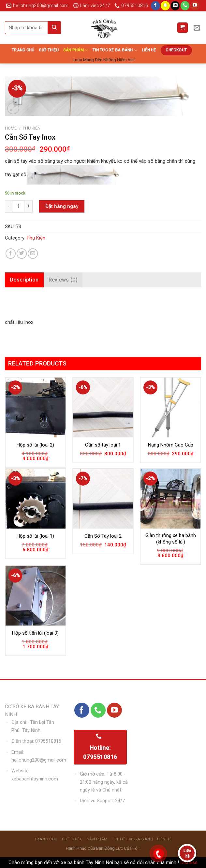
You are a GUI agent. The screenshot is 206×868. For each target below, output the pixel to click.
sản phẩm (76, 50)
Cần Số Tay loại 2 (103, 536)
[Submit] (54, 28)
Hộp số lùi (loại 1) (35, 536)
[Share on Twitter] (22, 253)
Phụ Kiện (32, 128)
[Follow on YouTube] (195, 6)
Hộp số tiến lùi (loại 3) (35, 633)
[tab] (24, 280)
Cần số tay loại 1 (103, 445)
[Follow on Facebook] (155, 6)
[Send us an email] (175, 6)
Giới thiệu (49, 50)
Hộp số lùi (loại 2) (35, 445)
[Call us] (185, 6)
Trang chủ (23, 50)
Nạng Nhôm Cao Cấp (171, 445)
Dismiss (189, 862)
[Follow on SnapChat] (165, 6)
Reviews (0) (63, 280)
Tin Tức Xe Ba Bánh (115, 50)
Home (11, 128)
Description (24, 280)
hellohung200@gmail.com (39, 760)
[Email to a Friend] (33, 253)
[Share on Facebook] (11, 253)
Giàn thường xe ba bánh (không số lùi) (171, 539)
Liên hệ (149, 50)
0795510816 (48, 741)
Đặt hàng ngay (62, 206)
